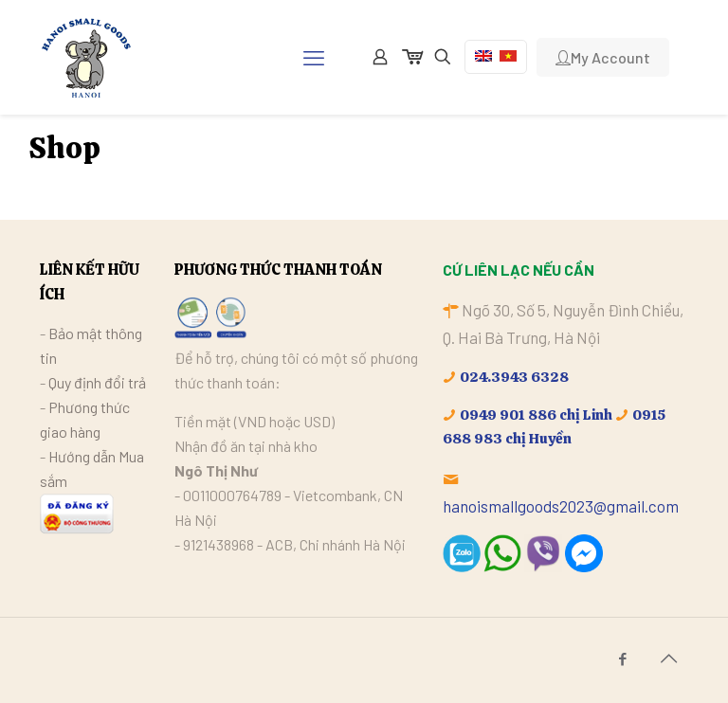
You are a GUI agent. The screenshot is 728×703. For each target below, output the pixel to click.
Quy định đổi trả (97, 382)
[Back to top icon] (668, 658)
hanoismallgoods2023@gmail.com (561, 506)
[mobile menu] (314, 57)
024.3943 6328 (514, 377)
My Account (603, 57)
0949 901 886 (508, 415)
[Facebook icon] (622, 658)
